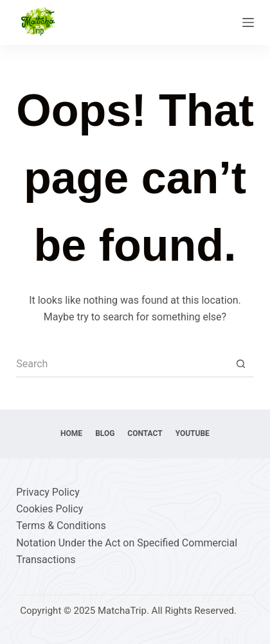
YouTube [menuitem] (193, 433)
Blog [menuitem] (105, 433)
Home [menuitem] (71, 433)
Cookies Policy (50, 509)
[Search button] (241, 365)
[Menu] (248, 22)
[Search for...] (122, 365)
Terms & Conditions (61, 526)
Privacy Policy (48, 492)
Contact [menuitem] (145, 433)
